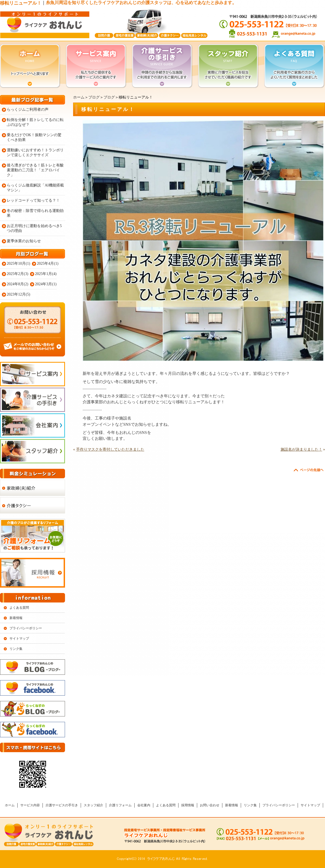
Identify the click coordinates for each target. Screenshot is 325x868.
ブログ (94, 97)
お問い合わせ (210, 805)
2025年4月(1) (48, 263)
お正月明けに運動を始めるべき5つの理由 (34, 228)
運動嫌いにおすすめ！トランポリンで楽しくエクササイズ (35, 153)
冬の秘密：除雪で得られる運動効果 (35, 213)
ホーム (79, 97)
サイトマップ (19, 638)
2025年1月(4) (46, 274)
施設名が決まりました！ (301, 449)
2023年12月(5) (18, 294)
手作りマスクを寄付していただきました (110, 449)
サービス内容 (30, 805)
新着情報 (16, 618)
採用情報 (188, 805)
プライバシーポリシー (26, 628)
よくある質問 (19, 608)
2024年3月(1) (46, 284)
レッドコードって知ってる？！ (33, 200)
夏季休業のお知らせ (24, 241)
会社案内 (144, 805)
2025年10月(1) (18, 263)
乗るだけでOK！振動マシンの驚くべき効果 (34, 137)
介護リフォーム (120, 805)
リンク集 (16, 649)
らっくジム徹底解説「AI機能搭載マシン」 (35, 188)
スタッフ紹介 (93, 805)
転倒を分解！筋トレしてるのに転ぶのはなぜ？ (35, 122)
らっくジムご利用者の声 (28, 109)
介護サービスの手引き (62, 805)
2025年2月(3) (17, 274)
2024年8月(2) (17, 284)
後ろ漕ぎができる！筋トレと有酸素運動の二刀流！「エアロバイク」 (35, 170)
